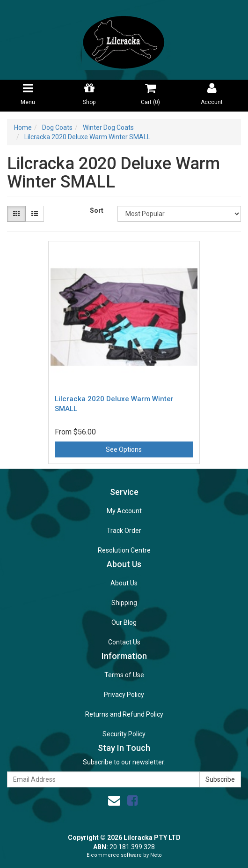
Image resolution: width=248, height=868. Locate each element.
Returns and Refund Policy (124, 714)
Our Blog (124, 622)
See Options (124, 449)
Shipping (124, 603)
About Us (124, 583)
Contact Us (124, 642)
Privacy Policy (124, 695)
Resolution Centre (124, 550)
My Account (124, 511)
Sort (97, 210)
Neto (156, 855)
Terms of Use (124, 675)
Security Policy (124, 734)
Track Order (124, 531)
